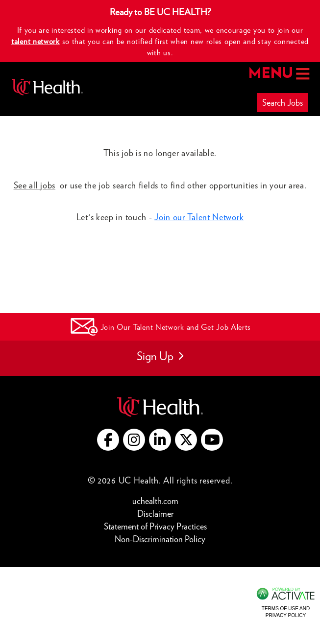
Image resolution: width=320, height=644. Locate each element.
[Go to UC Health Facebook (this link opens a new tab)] (108, 440)
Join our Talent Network (199, 217)
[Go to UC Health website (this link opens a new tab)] (160, 406)
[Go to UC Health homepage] (47, 87)
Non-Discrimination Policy (160, 539)
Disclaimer (158, 513)
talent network (36, 41)
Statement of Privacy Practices (158, 526)
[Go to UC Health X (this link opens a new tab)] (186, 440)
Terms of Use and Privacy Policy (286, 612)
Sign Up (160, 356)
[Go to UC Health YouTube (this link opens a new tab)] (212, 440)
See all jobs (35, 185)
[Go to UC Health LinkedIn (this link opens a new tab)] (160, 440)
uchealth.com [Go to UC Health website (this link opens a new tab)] (155, 501)
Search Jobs (283, 103)
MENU (278, 74)
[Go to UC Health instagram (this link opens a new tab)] (134, 440)
